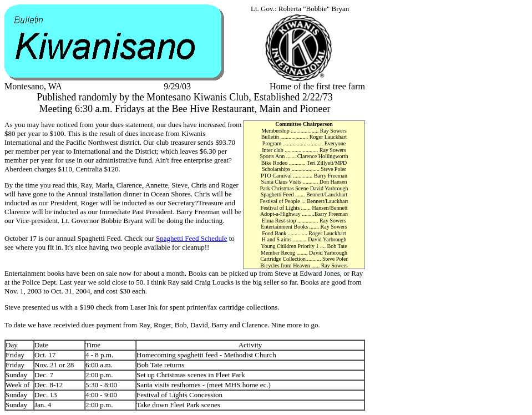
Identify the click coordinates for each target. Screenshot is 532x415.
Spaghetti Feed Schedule (192, 238)
